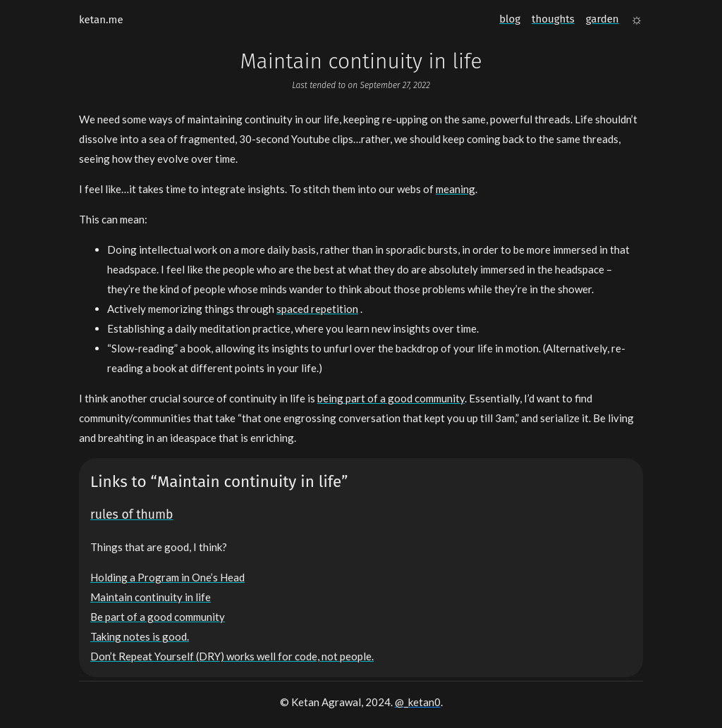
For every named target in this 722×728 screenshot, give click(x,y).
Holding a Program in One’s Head (167, 577)
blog (510, 19)
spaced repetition (317, 309)
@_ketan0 (418, 702)
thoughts (553, 19)
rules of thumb (131, 515)
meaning (455, 189)
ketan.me (101, 20)
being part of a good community (391, 398)
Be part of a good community (158, 617)
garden (602, 19)
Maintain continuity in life (151, 597)
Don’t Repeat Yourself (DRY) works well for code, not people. (232, 656)
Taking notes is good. (140, 636)
